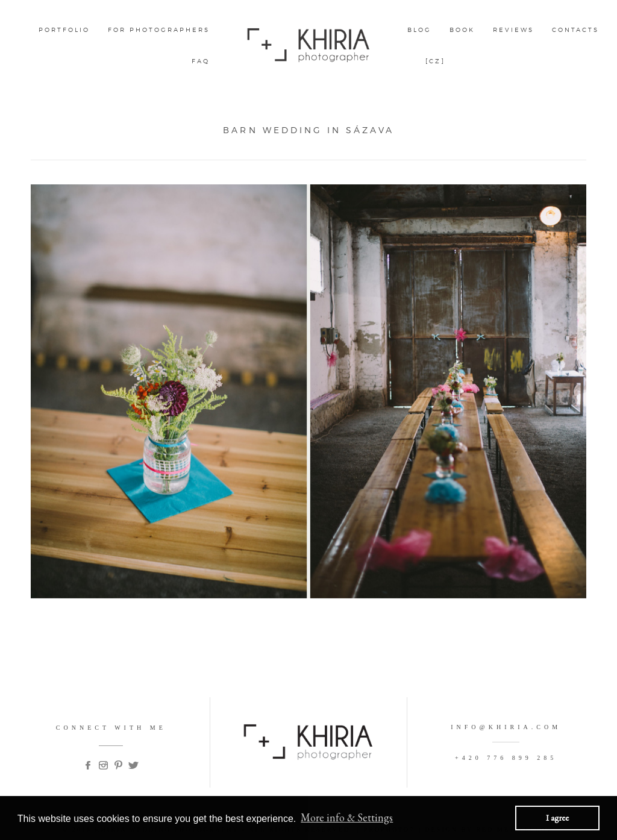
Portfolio (64, 30)
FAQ (201, 61)
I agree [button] (557, 817)
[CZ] (435, 61)
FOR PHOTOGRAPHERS (159, 30)
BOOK (462, 30)
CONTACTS (575, 30)
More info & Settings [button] (347, 817)
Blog (419, 30)
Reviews (513, 30)
